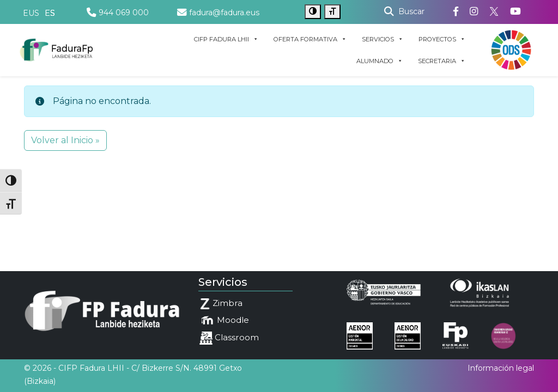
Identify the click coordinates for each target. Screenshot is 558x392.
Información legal (501, 368)
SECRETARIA (442, 61)
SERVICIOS (383, 39)
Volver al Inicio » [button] (65, 140)
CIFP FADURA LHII (226, 39)
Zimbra (221, 304)
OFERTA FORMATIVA (310, 39)
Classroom (229, 338)
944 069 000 (118, 13)
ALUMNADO (380, 61)
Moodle (224, 321)
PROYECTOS (442, 39)
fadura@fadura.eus (218, 13)
